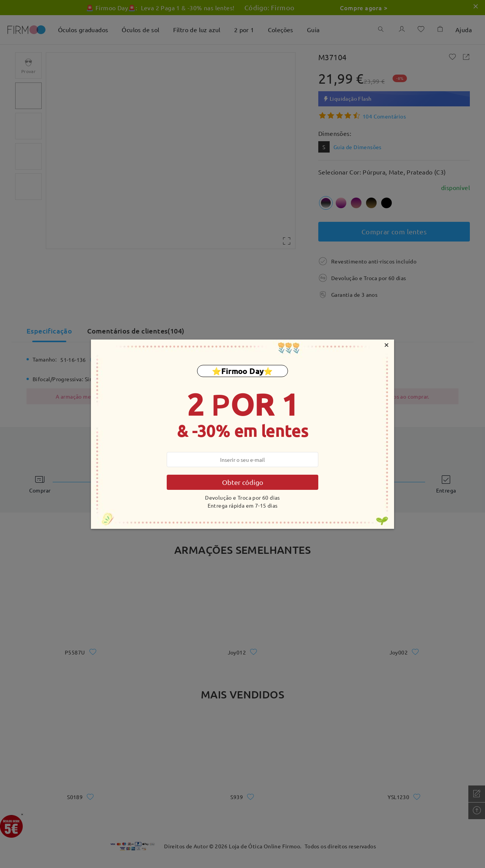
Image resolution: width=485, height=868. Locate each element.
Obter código (243, 482)
